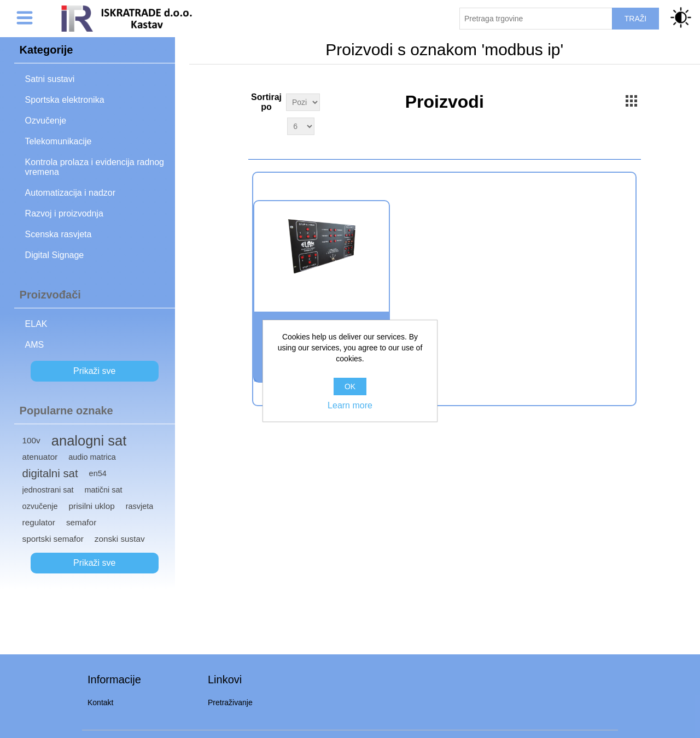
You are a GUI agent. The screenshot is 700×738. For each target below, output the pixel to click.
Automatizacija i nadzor (70, 193)
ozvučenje (40, 506)
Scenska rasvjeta (59, 234)
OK (350, 386)
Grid (632, 101)
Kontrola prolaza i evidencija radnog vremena (95, 167)
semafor (81, 522)
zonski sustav (120, 539)
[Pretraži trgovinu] (536, 19)
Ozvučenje (46, 121)
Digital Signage (55, 255)
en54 (98, 473)
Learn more (350, 405)
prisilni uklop (92, 506)
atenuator (40, 457)
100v (31, 440)
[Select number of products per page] (301, 126)
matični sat (104, 490)
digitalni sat (50, 473)
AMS (35, 345)
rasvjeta (140, 506)
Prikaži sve (94, 371)
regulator (39, 522)
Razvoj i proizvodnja (64, 213)
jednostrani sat (48, 490)
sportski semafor (53, 539)
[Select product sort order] (303, 102)
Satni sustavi (50, 79)
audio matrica (92, 457)
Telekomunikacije (59, 141)
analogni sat (89, 441)
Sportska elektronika (65, 100)
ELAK (36, 324)
